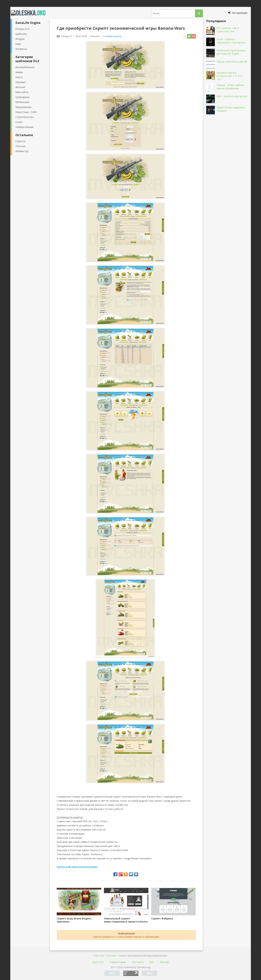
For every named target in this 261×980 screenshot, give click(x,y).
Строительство (25, 117)
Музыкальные (24, 107)
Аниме (19, 72)
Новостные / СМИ (26, 112)
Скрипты (20, 141)
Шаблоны (21, 34)
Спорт (19, 122)
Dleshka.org (30, 13)
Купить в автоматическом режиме (77, 867)
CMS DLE (99, 956)
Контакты (138, 962)
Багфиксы (21, 49)
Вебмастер (22, 151)
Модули (20, 39)
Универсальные (25, 127)
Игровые (21, 82)
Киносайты (22, 92)
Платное (21, 146)
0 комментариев (112, 36)
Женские (20, 87)
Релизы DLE (22, 29)
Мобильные (22, 102)
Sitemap (164, 962)
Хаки (18, 44)
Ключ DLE (98, 962)
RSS (152, 962)
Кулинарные (23, 97)
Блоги (19, 77)
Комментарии (118, 962)
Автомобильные (25, 67)
